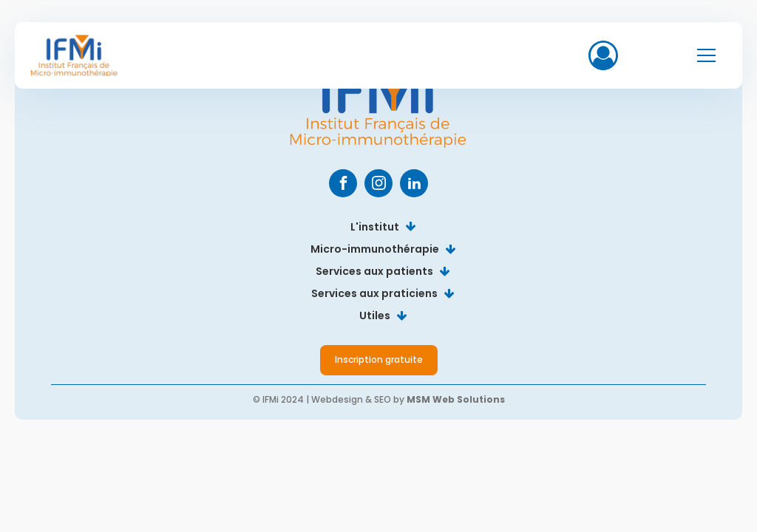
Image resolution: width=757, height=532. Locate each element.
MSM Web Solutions (456, 399)
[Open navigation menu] (706, 56)
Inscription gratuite (379, 359)
